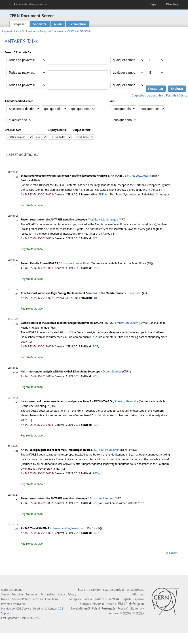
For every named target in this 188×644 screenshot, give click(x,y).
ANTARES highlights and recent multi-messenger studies (57, 450)
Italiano (111, 604)
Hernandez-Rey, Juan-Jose (67, 528)
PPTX (96, 473)
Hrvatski (98, 604)
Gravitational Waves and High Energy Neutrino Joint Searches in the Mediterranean (73, 293)
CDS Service (24, 609)
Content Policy (21, 599)
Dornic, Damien (112, 371)
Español (138, 599)
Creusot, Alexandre (127, 323)
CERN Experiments (29, 31)
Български (75, 599)
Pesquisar (19, 24)
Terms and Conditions (45, 599)
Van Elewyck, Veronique (104, 219)
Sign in (155, 4)
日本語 (123, 604)
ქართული (136, 604)
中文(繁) (138, 613)
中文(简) (125, 613)
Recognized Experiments (51, 31)
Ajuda (58, 24)
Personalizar (78, 24)
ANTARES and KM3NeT (35, 528)
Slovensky (137, 608)
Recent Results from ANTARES (39, 263)
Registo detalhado (32, 205)
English (126, 599)
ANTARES (70, 31)
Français (85, 604)
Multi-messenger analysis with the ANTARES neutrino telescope (61, 371)
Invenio (21, 604)
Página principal (10, 31)
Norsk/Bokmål (81, 608)
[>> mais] (172, 553)
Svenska (112, 613)
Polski (96, 608)
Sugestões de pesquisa (147, 95)
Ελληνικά (113, 599)
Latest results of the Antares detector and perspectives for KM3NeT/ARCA (67, 323)
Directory (172, 4)
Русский (123, 608)
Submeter (40, 24)
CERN (28, 4)
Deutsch (99, 599)
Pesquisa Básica (177, 95)
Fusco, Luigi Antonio (102, 498)
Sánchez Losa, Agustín (138, 176)
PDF (101, 194)
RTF (95, 238)
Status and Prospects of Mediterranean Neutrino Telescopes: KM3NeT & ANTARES (72, 176)
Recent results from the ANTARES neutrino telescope (54, 219)
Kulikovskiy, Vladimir (106, 450)
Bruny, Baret (134, 293)
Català (88, 599)
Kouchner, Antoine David (75, 263)
